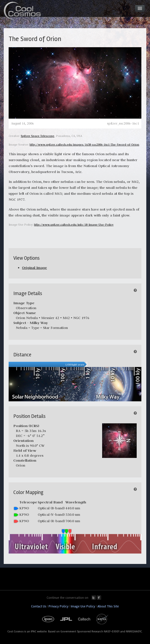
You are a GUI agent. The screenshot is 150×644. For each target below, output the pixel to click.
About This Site (108, 606)
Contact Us (39, 606)
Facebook (99, 598)
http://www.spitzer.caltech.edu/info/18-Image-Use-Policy (74, 225)
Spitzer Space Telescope (37, 136)
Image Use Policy (83, 606)
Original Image (34, 268)
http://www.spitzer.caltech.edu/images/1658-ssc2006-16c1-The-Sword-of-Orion (84, 144)
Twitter (94, 598)
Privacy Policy (59, 606)
